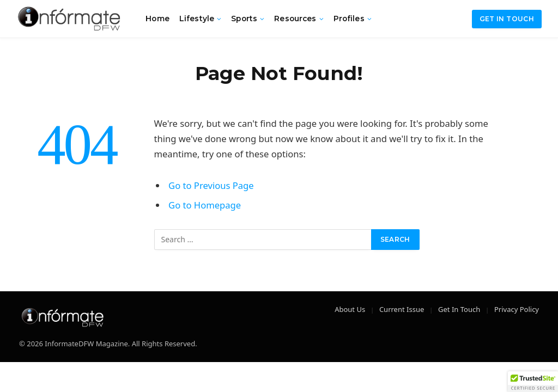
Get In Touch (459, 309)
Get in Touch (507, 19)
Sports (244, 19)
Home (157, 19)
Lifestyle (197, 19)
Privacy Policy (517, 309)
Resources (295, 19)
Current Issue (402, 309)
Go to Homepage (205, 205)
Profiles (349, 19)
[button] (533, 382)
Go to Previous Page (211, 185)
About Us (350, 309)
